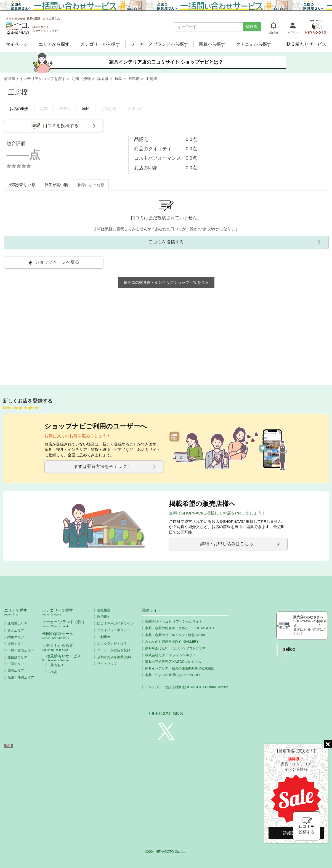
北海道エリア (17, 624)
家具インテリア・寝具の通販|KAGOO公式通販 (180, 668)
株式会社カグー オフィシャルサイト (172, 655)
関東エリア (16, 637)
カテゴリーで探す (64, 612)
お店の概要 (19, 109)
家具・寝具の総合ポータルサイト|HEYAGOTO (180, 628)
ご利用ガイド (107, 637)
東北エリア (16, 631)
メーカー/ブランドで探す (64, 624)
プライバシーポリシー (114, 630)
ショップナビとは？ (112, 644)
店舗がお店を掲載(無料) (115, 657)
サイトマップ (107, 664)
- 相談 (53, 672)
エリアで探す (19, 612)
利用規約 (104, 617)
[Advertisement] (166, 335)
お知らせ (109, 109)
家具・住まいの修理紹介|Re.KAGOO (172, 675)
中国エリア (16, 664)
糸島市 (134, 79)
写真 (44, 109)
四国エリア (16, 671)
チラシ (65, 109)
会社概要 (104, 610)
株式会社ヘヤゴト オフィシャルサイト (174, 621)
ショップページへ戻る (54, 262)
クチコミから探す (254, 44)
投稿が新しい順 (22, 185)
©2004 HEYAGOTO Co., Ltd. (166, 852)
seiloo (289, 649)
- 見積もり (56, 665)
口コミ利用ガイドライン (115, 623)
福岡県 (103, 79)
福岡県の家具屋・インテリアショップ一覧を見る (166, 282)
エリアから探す (54, 44)
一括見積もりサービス (304, 44)
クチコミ (136, 109)
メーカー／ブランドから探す (160, 44)
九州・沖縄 (81, 79)
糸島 (118, 79)
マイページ (17, 44)
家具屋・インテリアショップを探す (35, 79)
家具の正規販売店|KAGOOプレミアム (173, 662)
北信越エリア (17, 657)
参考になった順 (91, 185)
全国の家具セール (64, 636)
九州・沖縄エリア (21, 677)
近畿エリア (16, 644)
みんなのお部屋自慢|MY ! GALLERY (172, 642)
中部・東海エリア (21, 651)
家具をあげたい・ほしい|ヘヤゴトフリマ (175, 648)
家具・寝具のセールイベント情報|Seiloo (175, 635)
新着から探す (212, 44)
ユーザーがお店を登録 (114, 650)
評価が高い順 (56, 185)
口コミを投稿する (54, 126)
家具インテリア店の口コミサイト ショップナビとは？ (166, 62)
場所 (86, 109)
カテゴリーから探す (100, 44)
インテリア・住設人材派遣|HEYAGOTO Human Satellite (187, 687)
